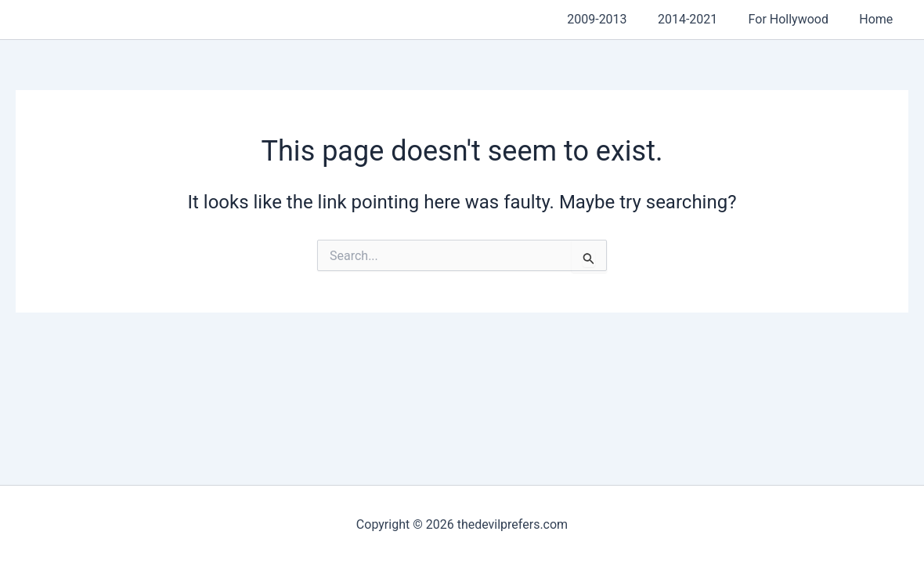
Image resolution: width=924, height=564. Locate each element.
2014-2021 (702, 19)
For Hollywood (797, 19)
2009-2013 (617, 19)
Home (879, 19)
